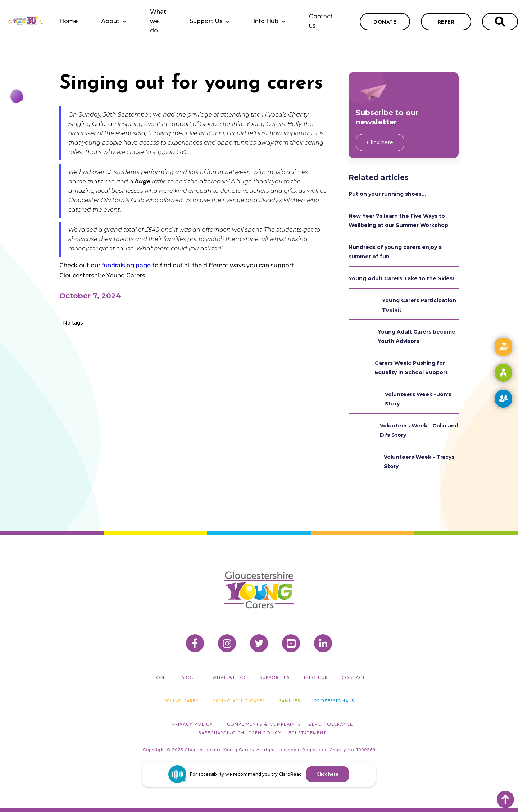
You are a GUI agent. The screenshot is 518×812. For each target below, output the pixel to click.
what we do (229, 678)
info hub (316, 678)
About (110, 21)
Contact (354, 678)
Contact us (321, 21)
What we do (158, 21)
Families (290, 701)
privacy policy (193, 725)
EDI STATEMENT (308, 733)
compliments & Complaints (264, 725)
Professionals (334, 701)
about (190, 678)
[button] (114, 22)
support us (275, 678)
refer (446, 22)
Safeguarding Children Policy (240, 733)
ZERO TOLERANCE (331, 725)
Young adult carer (239, 701)
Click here (380, 142)
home (160, 678)
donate (385, 22)
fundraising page (126, 265)
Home (69, 21)
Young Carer (181, 701)
